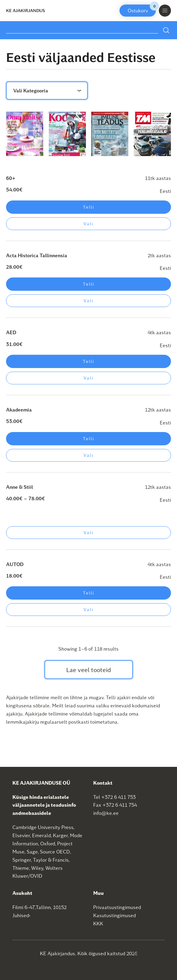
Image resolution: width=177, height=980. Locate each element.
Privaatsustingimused (117, 907)
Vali (88, 224)
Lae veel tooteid (89, 670)
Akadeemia (19, 410)
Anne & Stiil (20, 487)
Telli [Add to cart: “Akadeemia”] (89, 439)
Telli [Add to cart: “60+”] (89, 207)
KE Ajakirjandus (26, 10)
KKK (98, 923)
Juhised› (21, 915)
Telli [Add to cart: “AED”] (89, 361)
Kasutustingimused (115, 915)
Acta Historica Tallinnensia (37, 255)
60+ (11, 178)
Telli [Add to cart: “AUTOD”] (89, 593)
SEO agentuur (149, 953)
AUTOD (15, 564)
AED (11, 332)
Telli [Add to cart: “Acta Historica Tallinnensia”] (89, 284)
